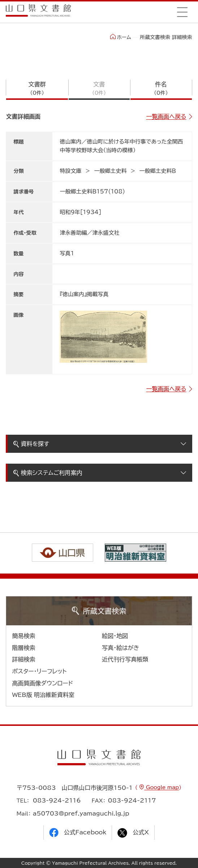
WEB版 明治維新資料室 (43, 695)
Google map (162, 787)
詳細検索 (23, 659)
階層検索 (23, 648)
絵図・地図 (115, 636)
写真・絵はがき (121, 648)
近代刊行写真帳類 (125, 659)
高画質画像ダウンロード (42, 683)
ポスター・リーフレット (39, 671)
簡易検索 (23, 636)
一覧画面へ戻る (166, 116)
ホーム (120, 37)
